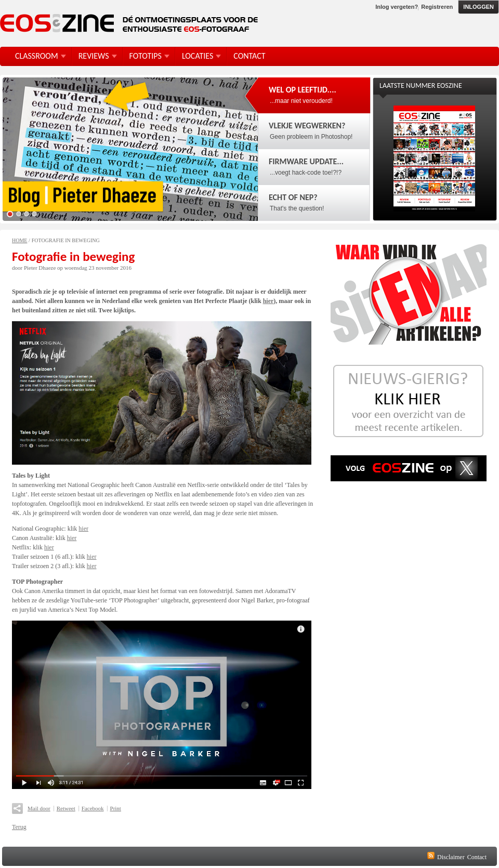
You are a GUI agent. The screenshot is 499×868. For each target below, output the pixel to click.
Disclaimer (451, 857)
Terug (19, 827)
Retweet (66, 808)
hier (268, 301)
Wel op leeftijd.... (303, 90)
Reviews (94, 56)
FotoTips (146, 56)
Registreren (437, 7)
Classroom (37, 56)
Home (19, 240)
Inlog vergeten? (397, 7)
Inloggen (478, 7)
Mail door (39, 808)
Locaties (198, 56)
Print (116, 808)
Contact (477, 857)
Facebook (93, 808)
